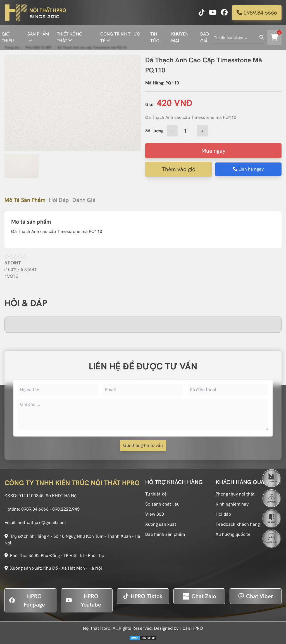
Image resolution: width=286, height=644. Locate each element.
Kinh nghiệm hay (232, 504)
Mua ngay (213, 151)
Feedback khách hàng (238, 524)
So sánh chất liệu (162, 504)
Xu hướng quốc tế (233, 534)
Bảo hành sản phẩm (165, 534)
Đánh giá (84, 200)
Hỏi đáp (59, 200)
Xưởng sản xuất (161, 524)
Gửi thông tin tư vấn (143, 445)
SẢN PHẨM (38, 34)
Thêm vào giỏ (179, 169)
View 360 (155, 514)
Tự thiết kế (156, 494)
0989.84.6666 (257, 13)
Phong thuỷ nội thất (235, 494)
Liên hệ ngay (248, 169)
